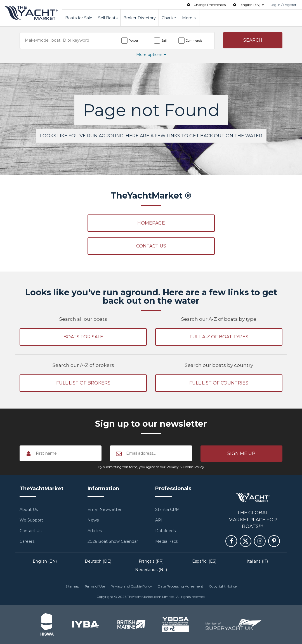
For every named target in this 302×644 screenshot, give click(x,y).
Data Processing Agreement (181, 586)
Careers (27, 541)
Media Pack (167, 541)
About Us (29, 509)
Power (133, 41)
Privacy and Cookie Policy (131, 586)
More (189, 18)
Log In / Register (283, 5)
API (159, 520)
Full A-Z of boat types (219, 337)
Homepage (151, 223)
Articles (95, 531)
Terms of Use (95, 586)
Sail (164, 41)
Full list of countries (219, 383)
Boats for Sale (79, 18)
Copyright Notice (223, 586)
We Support (31, 520)
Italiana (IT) (257, 561)
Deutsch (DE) (98, 561)
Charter (169, 18)
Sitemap (72, 586)
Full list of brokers (83, 383)
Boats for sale (83, 337)
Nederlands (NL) (151, 570)
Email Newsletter (104, 509)
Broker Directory (140, 18)
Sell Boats (108, 18)
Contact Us (151, 246)
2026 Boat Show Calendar (113, 541)
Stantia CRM (167, 509)
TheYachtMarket (31, 13)
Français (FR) (151, 561)
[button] (253, 40)
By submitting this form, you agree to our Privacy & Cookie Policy (151, 467)
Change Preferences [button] (206, 5)
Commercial (194, 41)
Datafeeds (165, 531)
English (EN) (45, 561)
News (93, 520)
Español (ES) (204, 561)
